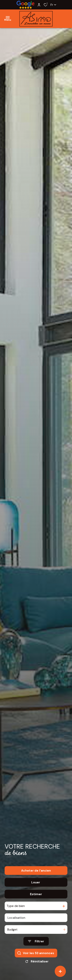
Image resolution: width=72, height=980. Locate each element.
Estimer (36, 895)
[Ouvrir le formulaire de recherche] (36, 942)
